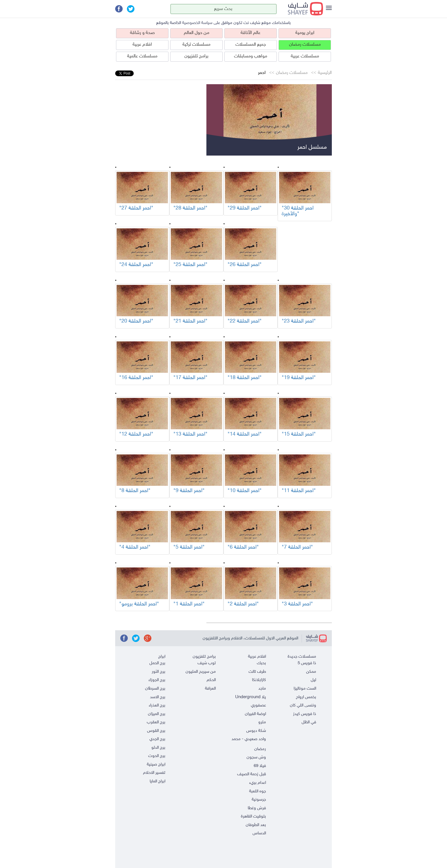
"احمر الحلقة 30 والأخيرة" (298, 211)
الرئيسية (325, 73)
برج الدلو (158, 748)
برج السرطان (155, 689)
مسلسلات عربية (305, 56)
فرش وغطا (257, 808)
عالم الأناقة (251, 33)
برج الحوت (157, 756)
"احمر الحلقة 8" (135, 491)
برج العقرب (156, 722)
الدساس (259, 833)
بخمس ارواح (306, 697)
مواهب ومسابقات (251, 56)
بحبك (261, 663)
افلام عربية (142, 45)
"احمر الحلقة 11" (299, 491)
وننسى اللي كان (303, 705)
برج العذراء (157, 705)
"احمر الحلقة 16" (136, 378)
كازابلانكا (259, 680)
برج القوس (156, 731)
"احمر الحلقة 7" (297, 547)
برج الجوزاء (157, 680)
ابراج (162, 657)
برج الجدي (157, 739)
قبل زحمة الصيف (252, 774)
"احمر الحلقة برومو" (139, 604)
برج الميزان (157, 714)
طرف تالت (257, 672)
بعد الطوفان (256, 825)
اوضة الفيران (255, 714)
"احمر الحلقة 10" (245, 491)
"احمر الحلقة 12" (136, 434)
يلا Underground (251, 697)
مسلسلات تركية (196, 45)
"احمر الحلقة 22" (245, 321)
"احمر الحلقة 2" (243, 604)
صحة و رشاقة (142, 33)
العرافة (210, 689)
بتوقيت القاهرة (253, 816)
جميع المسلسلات (251, 45)
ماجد (262, 689)
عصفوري (258, 705)
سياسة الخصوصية (197, 23)
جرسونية (259, 800)
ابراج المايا (158, 781)
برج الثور (159, 672)
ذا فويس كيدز (305, 714)
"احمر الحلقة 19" (299, 378)
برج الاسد (158, 697)
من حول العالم (197, 33)
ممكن (311, 672)
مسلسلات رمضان (305, 45)
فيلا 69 (260, 766)
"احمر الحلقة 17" (190, 378)
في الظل (309, 722)
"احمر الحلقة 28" (190, 208)
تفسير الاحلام (154, 773)
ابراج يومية (305, 33)
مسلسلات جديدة (302, 657)
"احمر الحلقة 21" (190, 321)
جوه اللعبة (258, 791)
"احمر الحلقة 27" (136, 208)
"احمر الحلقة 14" (245, 434)
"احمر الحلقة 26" (245, 265)
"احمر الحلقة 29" (245, 208)
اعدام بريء (258, 783)
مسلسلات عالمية (142, 56)
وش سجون (256, 757)
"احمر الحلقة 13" (190, 434)
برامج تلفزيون (196, 56)
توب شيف (207, 663)
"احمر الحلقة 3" (297, 604)
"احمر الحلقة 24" (136, 265)
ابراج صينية (156, 765)
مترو (262, 722)
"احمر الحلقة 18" (245, 378)
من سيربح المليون (201, 672)
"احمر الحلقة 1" (189, 604)
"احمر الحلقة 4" (135, 547)
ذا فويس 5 (307, 663)
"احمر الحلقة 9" (189, 491)
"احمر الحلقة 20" (136, 321)
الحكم (211, 680)
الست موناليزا (305, 689)
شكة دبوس (256, 731)
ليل (313, 680)
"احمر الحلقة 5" (189, 547)
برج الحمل (157, 663)
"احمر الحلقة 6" (243, 547)
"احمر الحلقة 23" (299, 321)
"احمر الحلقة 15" (299, 434)
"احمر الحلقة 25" (190, 265)
